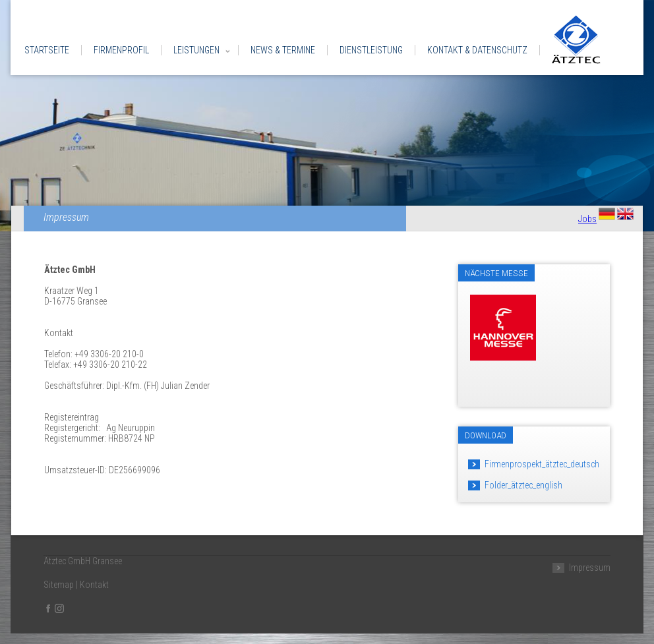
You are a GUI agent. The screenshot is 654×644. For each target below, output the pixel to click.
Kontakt (94, 585)
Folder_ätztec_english (523, 485)
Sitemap (59, 585)
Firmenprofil (121, 50)
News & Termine (283, 50)
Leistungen (196, 50)
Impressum (590, 568)
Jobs (587, 219)
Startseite (47, 50)
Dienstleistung (371, 50)
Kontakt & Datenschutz (477, 50)
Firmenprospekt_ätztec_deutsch (542, 464)
